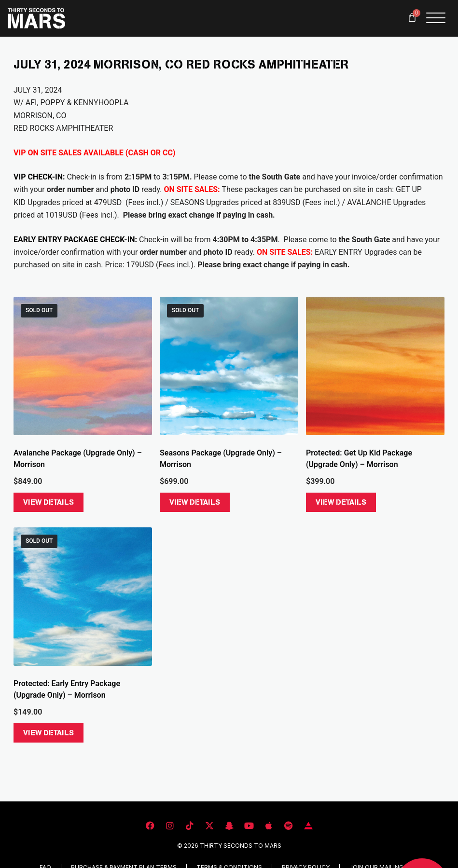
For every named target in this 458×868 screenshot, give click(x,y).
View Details (49, 502)
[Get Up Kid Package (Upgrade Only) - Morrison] (375, 366)
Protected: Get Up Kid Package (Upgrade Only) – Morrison (359, 459)
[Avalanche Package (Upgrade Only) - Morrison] (83, 366)
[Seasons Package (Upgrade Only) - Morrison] (229, 366)
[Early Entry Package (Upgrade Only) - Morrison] (83, 597)
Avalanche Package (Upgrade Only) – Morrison (78, 459)
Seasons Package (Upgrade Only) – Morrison (221, 459)
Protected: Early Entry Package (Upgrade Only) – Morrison (67, 689)
